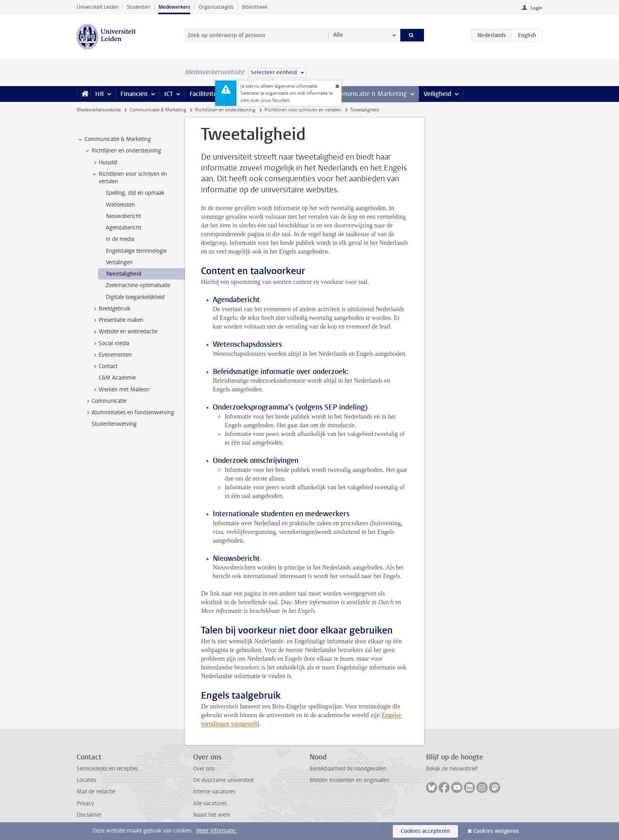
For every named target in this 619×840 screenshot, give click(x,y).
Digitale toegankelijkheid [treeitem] (135, 297)
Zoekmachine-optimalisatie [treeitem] (138, 285)
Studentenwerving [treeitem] (114, 424)
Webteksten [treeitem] (120, 205)
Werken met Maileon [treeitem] (120, 390)
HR (99, 94)
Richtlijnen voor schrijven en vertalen (303, 110)
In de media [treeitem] (120, 239)
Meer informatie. (217, 831)
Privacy (85, 803)
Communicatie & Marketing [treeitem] (114, 139)
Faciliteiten (205, 94)
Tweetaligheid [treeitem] (124, 274)
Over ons (204, 769)
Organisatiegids (216, 7)
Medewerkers (174, 7)
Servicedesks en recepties (107, 769)
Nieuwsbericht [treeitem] (123, 216)
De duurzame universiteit (223, 780)
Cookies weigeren (496, 831)
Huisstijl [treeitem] (104, 163)
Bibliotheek (255, 7)
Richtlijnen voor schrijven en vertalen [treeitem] (129, 178)
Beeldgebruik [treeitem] (111, 309)
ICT (169, 94)
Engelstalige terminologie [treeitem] (136, 251)
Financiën (134, 94)
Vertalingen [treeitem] (119, 262)
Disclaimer (89, 815)
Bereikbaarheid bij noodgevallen (348, 769)
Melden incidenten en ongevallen (350, 780)
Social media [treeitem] (110, 344)
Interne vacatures (214, 792)
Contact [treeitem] (104, 366)
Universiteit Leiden (98, 7)
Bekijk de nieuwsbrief (452, 769)
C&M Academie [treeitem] (117, 378)
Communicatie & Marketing (369, 94)
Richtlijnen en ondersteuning (225, 110)
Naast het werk (212, 815)
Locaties (86, 780)
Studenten (138, 7)
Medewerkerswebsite (99, 110)
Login (536, 8)
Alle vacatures (210, 803)
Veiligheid (437, 94)
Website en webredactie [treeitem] (124, 332)
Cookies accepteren (425, 831)
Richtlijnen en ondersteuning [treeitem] (123, 151)
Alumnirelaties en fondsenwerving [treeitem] (129, 413)
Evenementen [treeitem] (112, 355)
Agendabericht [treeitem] (124, 228)
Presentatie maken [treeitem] (117, 320)
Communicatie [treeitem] (105, 401)
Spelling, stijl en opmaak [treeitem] (135, 193)
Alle (338, 35)
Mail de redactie (96, 792)
